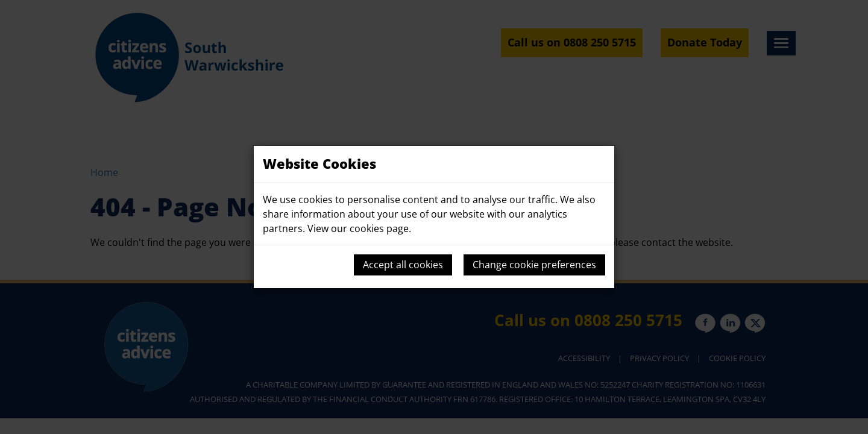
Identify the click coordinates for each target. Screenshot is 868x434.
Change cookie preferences (534, 265)
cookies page (379, 228)
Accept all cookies (403, 265)
